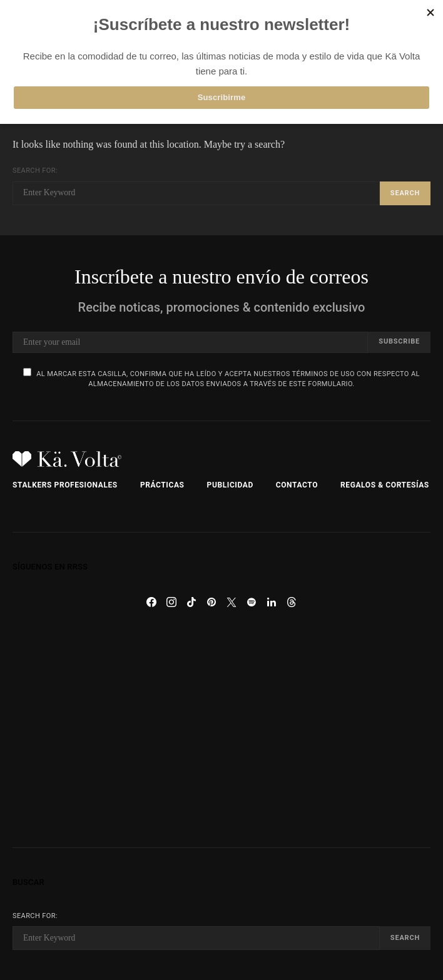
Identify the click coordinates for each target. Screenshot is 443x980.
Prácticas (162, 485)
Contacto (297, 485)
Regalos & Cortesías (385, 485)
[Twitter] (232, 602)
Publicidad (230, 485)
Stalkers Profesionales (65, 485)
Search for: (35, 171)
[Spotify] (252, 602)
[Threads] (292, 602)
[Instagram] (171, 602)
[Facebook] (151, 602)
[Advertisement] (221, 730)
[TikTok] (191, 602)
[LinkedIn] (272, 602)
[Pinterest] (211, 602)
